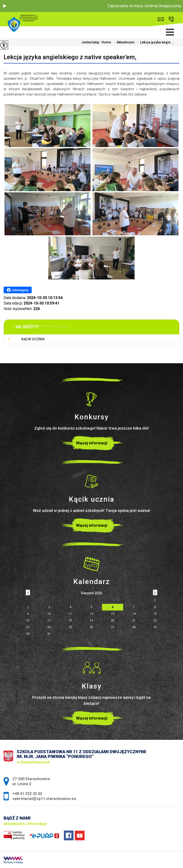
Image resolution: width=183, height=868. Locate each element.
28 (134, 627)
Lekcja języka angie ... (154, 42)
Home (106, 42)
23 (28, 627)
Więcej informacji (92, 443)
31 (49, 634)
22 (155, 621)
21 (134, 621)
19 (91, 621)
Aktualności (123, 42)
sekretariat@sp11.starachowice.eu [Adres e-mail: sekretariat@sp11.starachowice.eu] (44, 799)
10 (49, 614)
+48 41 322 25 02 (171, 19)
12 (91, 614)
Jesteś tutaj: (91, 42)
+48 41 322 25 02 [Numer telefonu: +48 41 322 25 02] (27, 794)
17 (49, 621)
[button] (5, 6)
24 (49, 627)
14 (134, 614)
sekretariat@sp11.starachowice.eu (161, 19)
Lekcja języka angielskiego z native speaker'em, (70, 57)
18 (70, 621)
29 (155, 627)
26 (91, 627)
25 (70, 627)
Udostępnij (18, 290)
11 (70, 614)
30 (28, 634)
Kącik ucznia (33, 339)
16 (28, 621)
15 (155, 614)
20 (113, 621)
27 (113, 627)
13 (113, 614)
